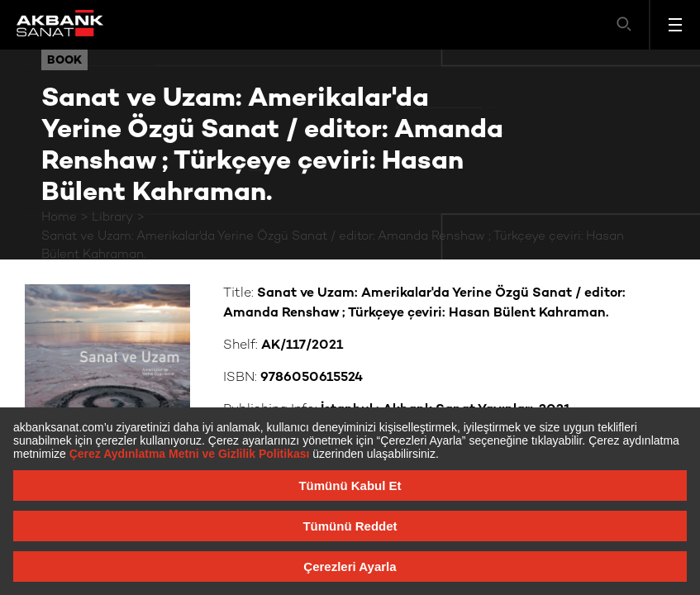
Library (112, 217)
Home (59, 217)
